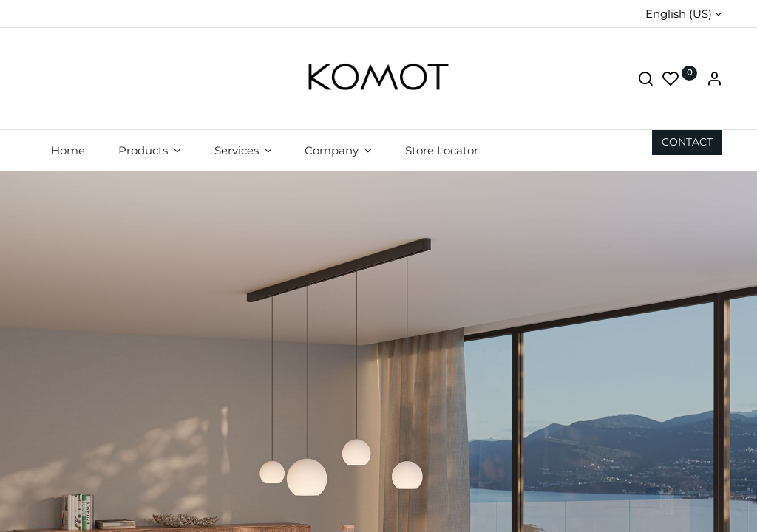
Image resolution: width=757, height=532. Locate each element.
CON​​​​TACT (687, 142)
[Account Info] (714, 80)
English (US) (679, 14)
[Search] (645, 80)
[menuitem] (68, 150)
